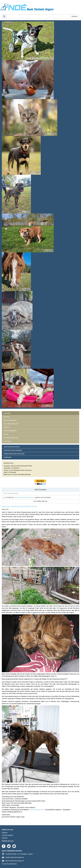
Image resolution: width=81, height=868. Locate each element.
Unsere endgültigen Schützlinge (14, 454)
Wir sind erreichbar (10, 420)
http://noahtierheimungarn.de (14, 861)
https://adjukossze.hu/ (37, 810)
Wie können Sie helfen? (11, 424)
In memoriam (8, 457)
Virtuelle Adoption (7, 835)
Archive (6, 434)
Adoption (7, 427)
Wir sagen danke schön (11, 438)
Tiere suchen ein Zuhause (12, 447)
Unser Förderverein (10, 431)
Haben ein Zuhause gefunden (13, 450)
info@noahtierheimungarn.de (15, 857)
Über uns (7, 417)
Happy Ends (7, 441)
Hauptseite (7, 413)
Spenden (5, 838)
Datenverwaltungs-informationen (24, 497)
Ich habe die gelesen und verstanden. (28, 497)
